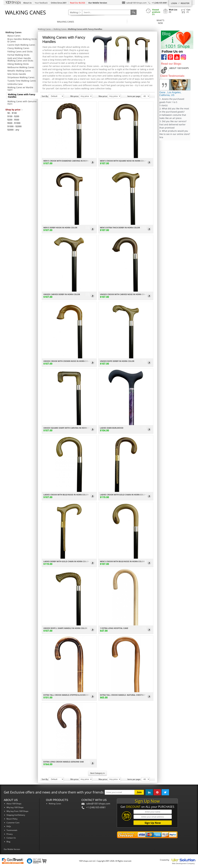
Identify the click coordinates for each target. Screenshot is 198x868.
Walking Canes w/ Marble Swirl (20, 89)
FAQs (9, 826)
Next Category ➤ (97, 773)
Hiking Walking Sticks (18, 64)
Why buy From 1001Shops (17, 811)
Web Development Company (183, 863)
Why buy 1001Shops (15, 807)
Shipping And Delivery (16, 815)
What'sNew (160, 22)
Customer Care (13, 823)
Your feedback (41, 3)
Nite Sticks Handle (17, 74)
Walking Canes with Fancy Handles (22, 96)
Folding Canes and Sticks (20, 51)
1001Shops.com (13, 2)
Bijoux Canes (14, 36)
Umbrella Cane (15, 84)
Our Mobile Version (12, 849)
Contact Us (11, 838)
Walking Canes (66, 22)
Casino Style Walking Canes (21, 45)
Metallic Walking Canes (19, 71)
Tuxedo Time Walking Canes (22, 81)
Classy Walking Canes (18, 48)
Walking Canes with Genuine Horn (22, 103)
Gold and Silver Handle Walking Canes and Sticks (20, 59)
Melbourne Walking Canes (21, 67)
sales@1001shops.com (134, 3)
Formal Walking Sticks (18, 55)
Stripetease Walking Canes (21, 77)
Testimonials (12, 830)
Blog (8, 842)
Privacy (10, 834)
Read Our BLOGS (78, 3)
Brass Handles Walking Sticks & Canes (22, 40)
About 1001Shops (14, 804)
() (186, 11)
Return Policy (12, 819)
